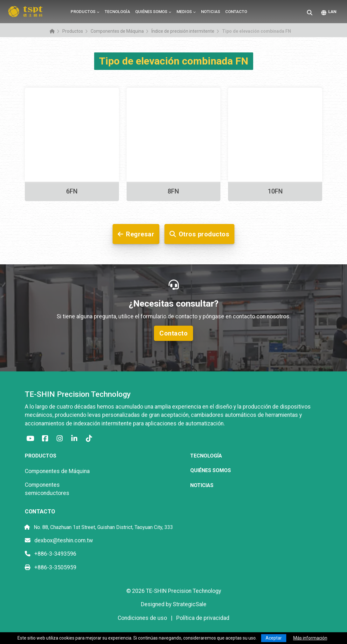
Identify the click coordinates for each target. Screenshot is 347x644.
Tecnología (117, 12)
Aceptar (274, 638)
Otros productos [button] (199, 234)
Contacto (236, 12)
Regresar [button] (136, 234)
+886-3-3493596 (51, 554)
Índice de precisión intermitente (183, 31)
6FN (72, 191)
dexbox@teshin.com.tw (59, 540)
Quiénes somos (151, 12)
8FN (173, 191)
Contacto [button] (173, 333)
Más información (310, 638)
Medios (184, 12)
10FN (275, 191)
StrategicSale (190, 604)
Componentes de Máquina (117, 31)
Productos (83, 12)
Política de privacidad (203, 618)
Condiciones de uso (142, 618)
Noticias (211, 12)
